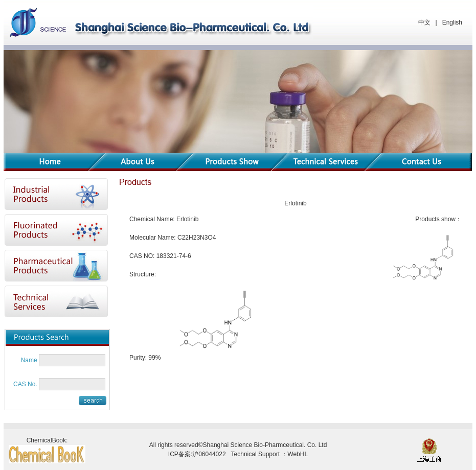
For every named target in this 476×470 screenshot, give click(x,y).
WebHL (298, 454)
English (452, 22)
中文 (424, 22)
